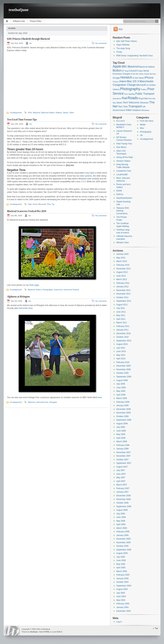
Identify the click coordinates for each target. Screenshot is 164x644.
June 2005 (121, 560)
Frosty (119, 52)
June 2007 (121, 474)
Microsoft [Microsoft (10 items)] (141, 85)
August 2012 (122, 272)
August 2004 (122, 589)
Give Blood (121, 147)
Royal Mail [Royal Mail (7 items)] (143, 98)
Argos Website (123, 45)
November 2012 (124, 269)
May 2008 (121, 434)
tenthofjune (19, 10)
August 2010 (122, 344)
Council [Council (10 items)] (133, 71)
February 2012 (123, 283)
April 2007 (121, 481)
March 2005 (122, 571)
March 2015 (122, 261)
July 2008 (121, 427)
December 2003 (124, 611)
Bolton (39, 290)
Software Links (19, 21)
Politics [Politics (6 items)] (144, 89)
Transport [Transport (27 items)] (135, 106)
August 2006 (122, 510)
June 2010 (121, 351)
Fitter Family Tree (124, 144)
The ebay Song (123, 48)
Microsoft (42, 204)
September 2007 (124, 463)
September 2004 (124, 586)
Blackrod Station (48, 113)
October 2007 (123, 460)
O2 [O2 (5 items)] (147, 85)
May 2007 (121, 478)
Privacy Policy (36, 21)
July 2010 (121, 348)
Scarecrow (58, 290)
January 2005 (123, 579)
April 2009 (121, 395)
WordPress (12, 631)
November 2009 (124, 369)
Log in (119, 622)
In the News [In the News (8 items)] (138, 78)
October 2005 (123, 546)
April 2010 (121, 359)
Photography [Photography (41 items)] (130, 89)
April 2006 (121, 524)
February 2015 (123, 265)
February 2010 (123, 362)
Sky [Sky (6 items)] (114, 103)
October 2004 (123, 582)
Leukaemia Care (124, 171)
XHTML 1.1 (48, 632)
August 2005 (122, 553)
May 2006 (121, 521)
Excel (35, 204)
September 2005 (124, 550)
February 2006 (123, 532)
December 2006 (124, 496)
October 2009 (123, 373)
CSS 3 (59, 632)
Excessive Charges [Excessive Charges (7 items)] (121, 74)
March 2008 (122, 442)
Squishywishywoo (124, 198)
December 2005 (124, 539)
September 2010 (124, 341)
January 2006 (123, 535)
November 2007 (124, 456)
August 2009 (122, 380)
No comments (101, 43)
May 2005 (121, 564)
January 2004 (123, 607)
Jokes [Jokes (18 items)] (123, 81)
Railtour (59, 113)
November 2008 (124, 413)
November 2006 (124, 499)
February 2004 (123, 604)
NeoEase (34, 632)
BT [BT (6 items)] (123, 71)
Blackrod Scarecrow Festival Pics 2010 (27, 211)
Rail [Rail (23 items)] (125, 98)
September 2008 (124, 420)
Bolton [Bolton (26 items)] (117, 70)
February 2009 (123, 402)
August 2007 (122, 467)
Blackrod (37, 113)
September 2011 (124, 301)
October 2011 (123, 297)
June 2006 (121, 517)
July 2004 (121, 593)
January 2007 (123, 492)
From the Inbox (147, 121)
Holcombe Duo (25, 308)
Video (72, 113)
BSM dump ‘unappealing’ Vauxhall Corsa (135, 56)
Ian (31, 43)
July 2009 (121, 384)
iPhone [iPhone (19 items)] (149, 78)
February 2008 (123, 445)
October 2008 (123, 416)
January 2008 (123, 449)
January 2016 (123, 254)
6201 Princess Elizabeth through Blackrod (28, 39)
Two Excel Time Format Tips (22, 120)
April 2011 (121, 319)
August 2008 (122, 424)
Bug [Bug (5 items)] (127, 71)
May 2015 (121, 258)
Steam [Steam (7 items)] (119, 103)
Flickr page (34, 285)
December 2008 (124, 409)
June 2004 (121, 596)
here (100, 397)
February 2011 (123, 326)
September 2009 (124, 377)
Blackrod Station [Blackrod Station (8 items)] (147, 67)
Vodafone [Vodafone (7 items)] (137, 110)
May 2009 (121, 391)
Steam (66, 113)
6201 (30, 113)
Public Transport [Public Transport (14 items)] (145, 94)
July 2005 (121, 557)
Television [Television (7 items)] (144, 103)
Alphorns (31, 402)
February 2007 (123, 488)
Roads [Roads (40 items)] (133, 98)
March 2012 (122, 279)
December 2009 (124, 366)
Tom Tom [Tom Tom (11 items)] (123, 107)
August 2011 (122, 305)
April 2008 (121, 438)
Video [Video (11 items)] (129, 110)
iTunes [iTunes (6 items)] (116, 82)
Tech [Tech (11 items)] (125, 103)
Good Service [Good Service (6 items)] (150, 74)
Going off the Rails (125, 157)
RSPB (119, 191)
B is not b (121, 121)
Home (7, 21)
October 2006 (123, 503)
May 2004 (121, 600)
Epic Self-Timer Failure (127, 41)
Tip (53, 204)
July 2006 (121, 514)
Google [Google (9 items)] (116, 78)
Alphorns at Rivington (18, 297)
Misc (142, 128)
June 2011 (121, 312)
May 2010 (121, 355)
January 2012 (123, 287)
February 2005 (123, 575)
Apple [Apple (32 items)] (117, 66)
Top (156, 628)
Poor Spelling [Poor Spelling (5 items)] (129, 94)
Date (30, 204)
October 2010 (123, 337)
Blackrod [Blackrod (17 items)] (133, 67)
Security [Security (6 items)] (152, 98)
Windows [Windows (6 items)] (145, 110)
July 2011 (121, 308)
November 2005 (124, 543)
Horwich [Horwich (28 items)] (126, 77)
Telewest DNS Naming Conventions (123, 211)
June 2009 (121, 388)
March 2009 (122, 398)
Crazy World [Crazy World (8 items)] (143, 71)
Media (143, 125)
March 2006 (122, 528)
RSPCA (120, 194)
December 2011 (124, 290)
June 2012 (121, 276)
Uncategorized (16, 113)
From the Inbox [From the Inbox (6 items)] (137, 74)
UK (141, 135)
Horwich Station (123, 161)
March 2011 (122, 323)
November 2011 (124, 294)
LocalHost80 (122, 175)
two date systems (84, 176)
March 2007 (122, 485)
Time (49, 204)
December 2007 (124, 452)
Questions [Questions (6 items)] (117, 98)
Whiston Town (123, 243)
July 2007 (121, 470)
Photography (48, 290)
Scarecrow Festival (71, 290)
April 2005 (121, 568)
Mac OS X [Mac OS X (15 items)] (133, 81)
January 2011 (123, 330)
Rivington (53, 402)
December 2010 (124, 333)
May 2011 (121, 315)
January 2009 (123, 405)
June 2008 (121, 431)
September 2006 (124, 506)
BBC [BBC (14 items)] (124, 67)
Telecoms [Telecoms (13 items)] (134, 102)
